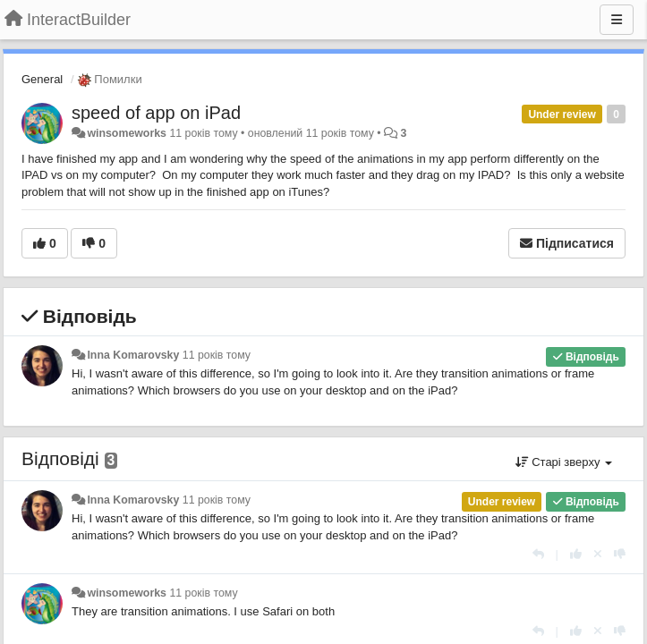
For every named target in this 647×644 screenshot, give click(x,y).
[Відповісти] (538, 554)
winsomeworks (127, 133)
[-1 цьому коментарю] (620, 554)
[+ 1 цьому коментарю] (576, 554)
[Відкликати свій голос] (598, 554)
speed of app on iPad (156, 113)
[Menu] (617, 20)
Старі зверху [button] (564, 462)
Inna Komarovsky (133, 355)
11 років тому (217, 355)
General (42, 79)
